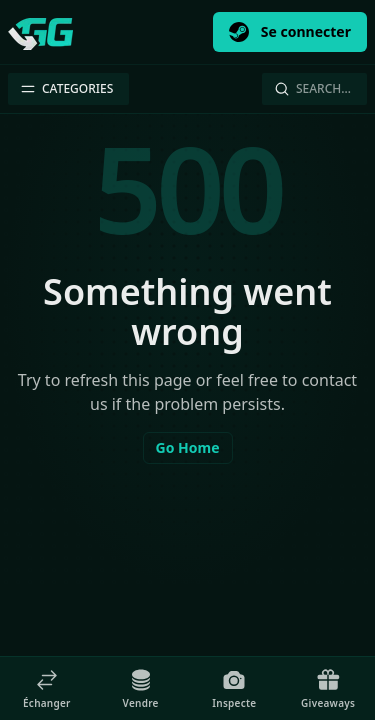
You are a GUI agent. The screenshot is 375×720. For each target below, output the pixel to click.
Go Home (188, 447)
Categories (66, 88)
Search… (312, 88)
